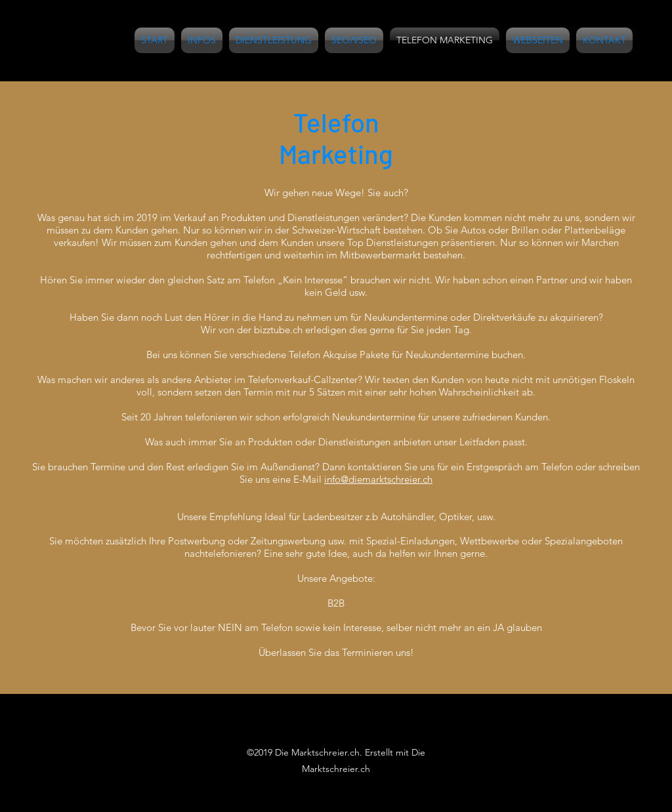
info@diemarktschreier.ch (378, 479)
